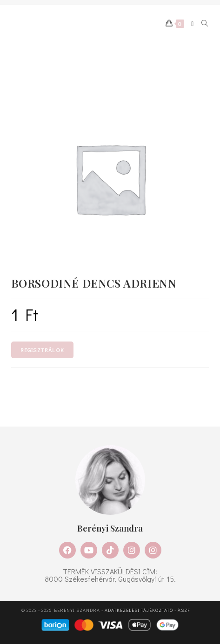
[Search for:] (202, 24)
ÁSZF (184, 610)
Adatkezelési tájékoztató (139, 610)
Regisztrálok (42, 350)
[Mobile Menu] (189, 24)
